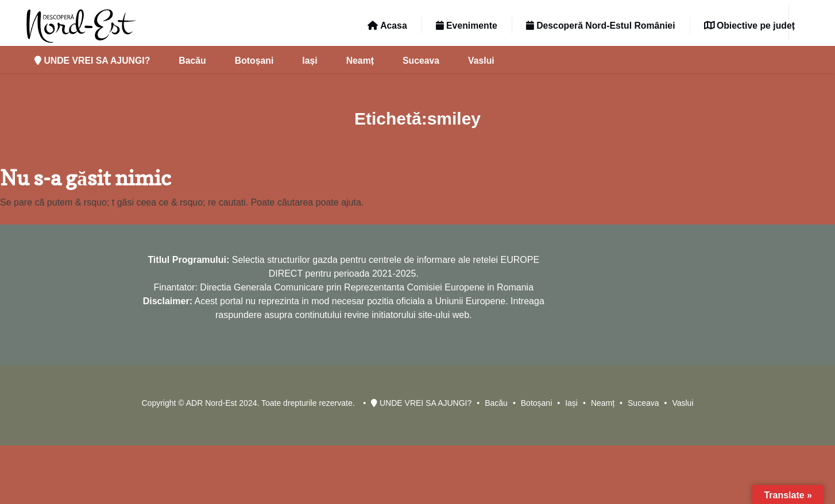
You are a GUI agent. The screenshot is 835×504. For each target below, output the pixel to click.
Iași (310, 61)
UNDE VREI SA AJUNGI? (92, 61)
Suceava (421, 61)
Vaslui (481, 61)
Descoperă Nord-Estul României (601, 26)
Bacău (192, 61)
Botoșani (254, 61)
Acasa (387, 26)
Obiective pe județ (749, 26)
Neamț (360, 61)
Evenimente (467, 26)
